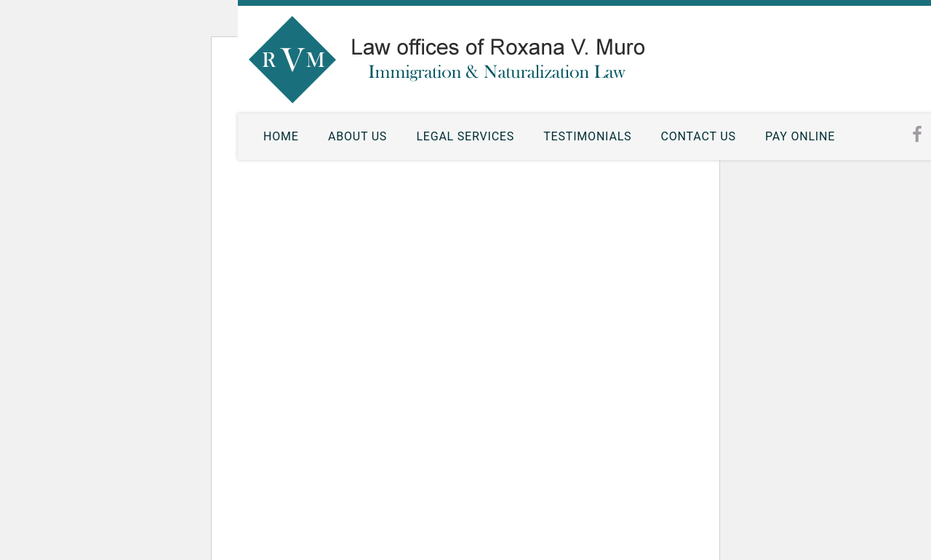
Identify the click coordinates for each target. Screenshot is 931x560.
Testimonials (587, 136)
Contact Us (699, 136)
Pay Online (800, 136)
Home (281, 136)
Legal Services (465, 136)
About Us (357, 136)
